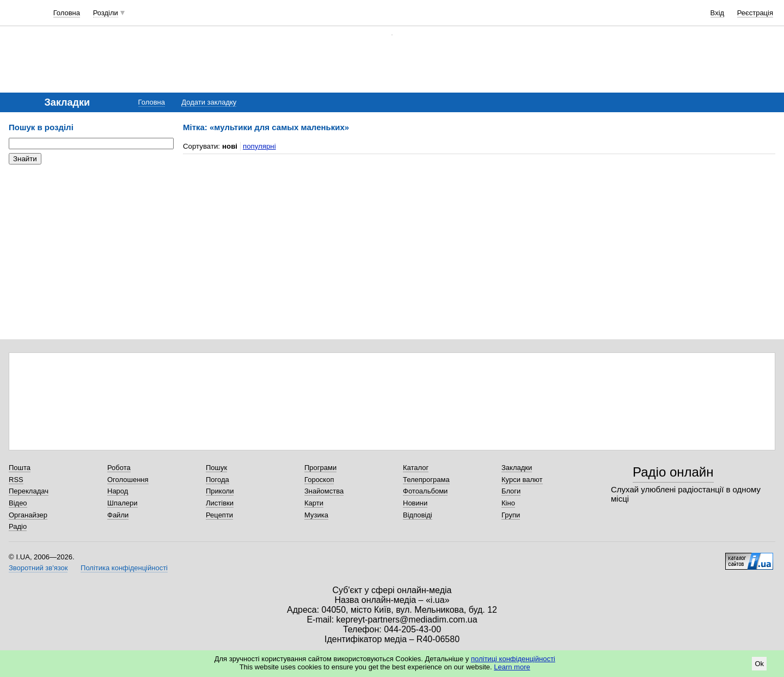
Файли (118, 515)
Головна (67, 13)
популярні (259, 146)
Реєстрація (755, 13)
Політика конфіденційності (124, 568)
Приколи (220, 491)
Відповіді (418, 515)
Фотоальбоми (425, 491)
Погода (218, 480)
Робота (119, 468)
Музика (316, 515)
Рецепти (219, 515)
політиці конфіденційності (513, 659)
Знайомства (324, 491)
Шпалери (122, 503)
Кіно (508, 503)
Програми (320, 468)
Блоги (511, 491)
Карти (314, 503)
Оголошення (128, 480)
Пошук (216, 468)
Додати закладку (209, 102)
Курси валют (522, 480)
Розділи (106, 13)
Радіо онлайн (673, 472)
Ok (759, 664)
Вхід (718, 13)
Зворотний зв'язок (38, 568)
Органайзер (28, 515)
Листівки (220, 503)
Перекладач (29, 491)
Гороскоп (319, 480)
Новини (415, 503)
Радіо (18, 526)
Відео (18, 503)
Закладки (517, 468)
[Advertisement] (90, 240)
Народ (118, 491)
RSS (16, 480)
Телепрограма (426, 480)
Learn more (512, 667)
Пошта (20, 468)
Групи (511, 515)
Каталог (416, 468)
